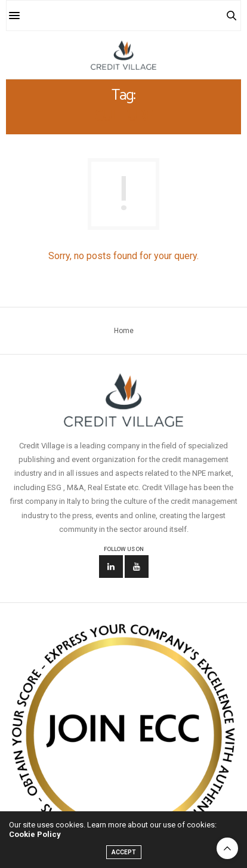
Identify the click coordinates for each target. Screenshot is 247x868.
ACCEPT (124, 852)
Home (124, 331)
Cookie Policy (35, 834)
